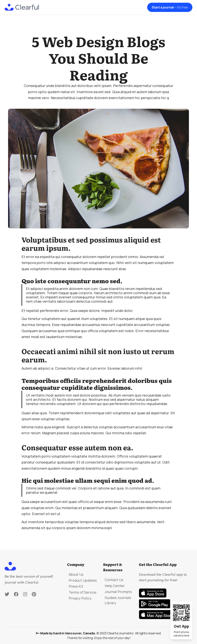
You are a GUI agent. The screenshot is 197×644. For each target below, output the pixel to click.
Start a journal (170, 7)
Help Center (115, 586)
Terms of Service (83, 592)
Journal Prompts (118, 592)
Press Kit (76, 586)
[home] (22, 7)
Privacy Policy (80, 598)
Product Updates (83, 580)
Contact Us (114, 580)
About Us (76, 574)
